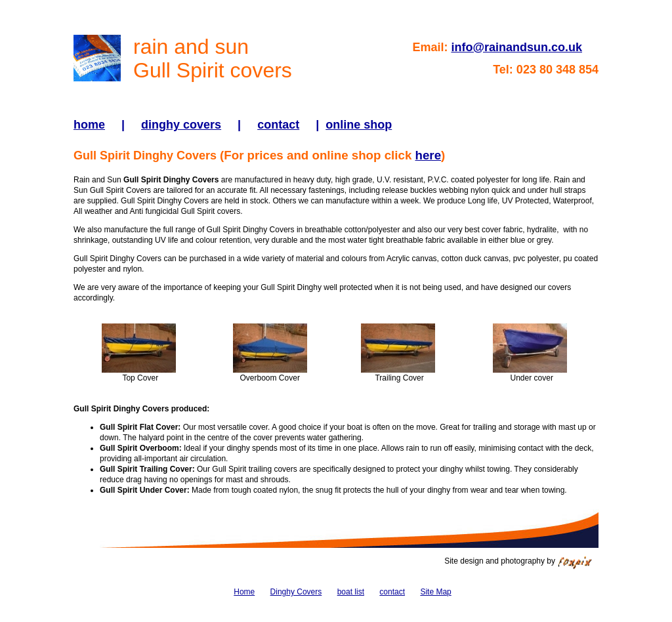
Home (244, 592)
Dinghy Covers (296, 592)
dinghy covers (181, 125)
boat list (351, 592)
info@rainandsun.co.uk (516, 47)
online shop (359, 125)
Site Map (435, 592)
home (89, 125)
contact (278, 125)
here (429, 155)
